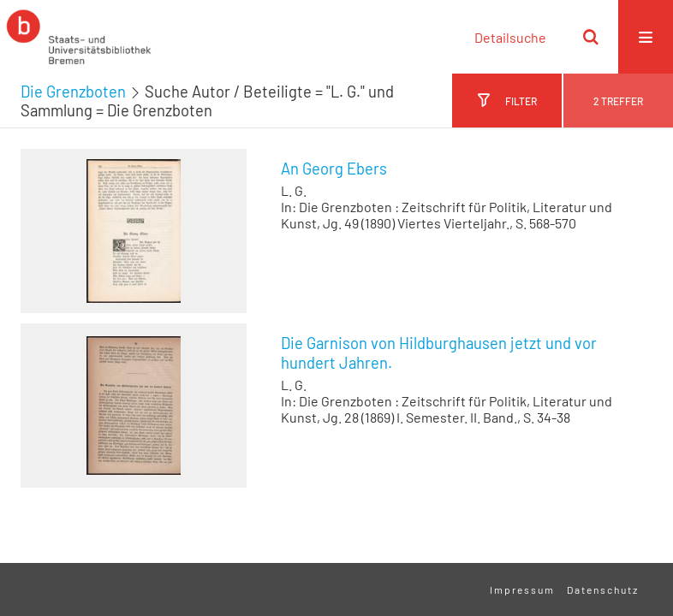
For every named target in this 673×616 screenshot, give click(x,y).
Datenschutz (603, 589)
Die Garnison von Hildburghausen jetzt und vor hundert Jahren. (439, 353)
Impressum (522, 589)
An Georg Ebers (334, 169)
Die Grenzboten (73, 92)
